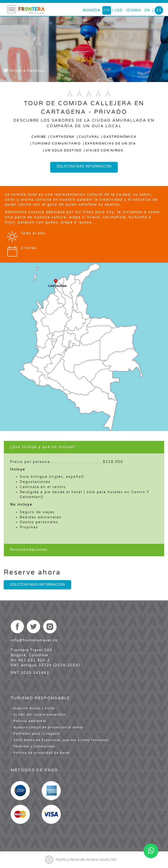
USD (119, 10)
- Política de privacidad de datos (40, 753)
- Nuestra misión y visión (33, 708)
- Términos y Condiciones (33, 746)
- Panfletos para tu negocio (35, 734)
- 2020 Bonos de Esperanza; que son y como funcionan (60, 740)
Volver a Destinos (24, 71)
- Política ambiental (29, 721)
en (147, 10)
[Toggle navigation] (12, 9)
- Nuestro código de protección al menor (47, 727)
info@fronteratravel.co (34, 640)
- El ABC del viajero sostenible (38, 715)
